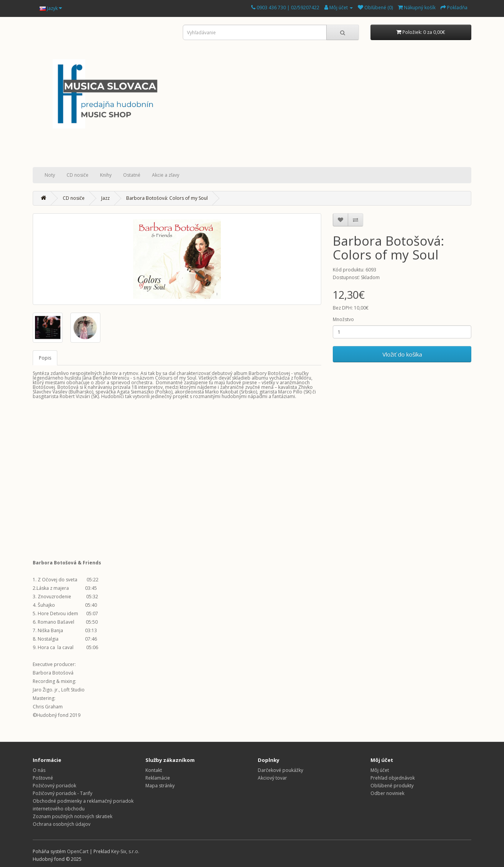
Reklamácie (158, 778)
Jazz (105, 198)
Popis (45, 358)
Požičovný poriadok (54, 786)
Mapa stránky (160, 786)
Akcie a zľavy (166, 175)
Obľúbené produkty (392, 786)
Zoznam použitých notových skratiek (73, 816)
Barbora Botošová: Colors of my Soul (167, 198)
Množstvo (343, 319)
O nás (39, 770)
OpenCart (78, 851)
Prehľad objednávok (393, 778)
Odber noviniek (387, 793)
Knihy (106, 175)
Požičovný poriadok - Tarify (63, 793)
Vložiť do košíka (402, 354)
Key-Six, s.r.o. (125, 851)
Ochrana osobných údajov (62, 824)
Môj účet (380, 770)
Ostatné (132, 175)
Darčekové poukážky (280, 770)
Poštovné (43, 778)
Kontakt (154, 770)
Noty (50, 175)
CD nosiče (78, 175)
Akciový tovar (272, 778)
